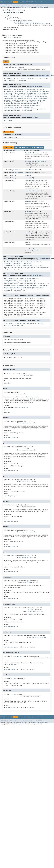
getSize (40, 289)
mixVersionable (44, 98)
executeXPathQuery (43, 267)
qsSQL (5, 80)
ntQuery (17, 104)
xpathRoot (22, 80)
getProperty (8, 289)
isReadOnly (7, 90)
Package (10, 2)
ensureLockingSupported (28, 284)
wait (14, 325)
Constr (18, 7)
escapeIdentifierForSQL (12, 265)
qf (43, 78)
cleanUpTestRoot (33, 278)
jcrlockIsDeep (44, 91)
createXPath (29, 178)
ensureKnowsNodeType (11, 284)
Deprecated (30, 2)
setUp (27, 242)
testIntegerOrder (31, 249)
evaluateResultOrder (29, 265)
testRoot (7, 111)
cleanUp (23, 278)
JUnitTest (34, 117)
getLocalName (8, 287)
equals (11, 323)
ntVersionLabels (23, 105)
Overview (3, 2)
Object (39, 320)
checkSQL (21, 67)
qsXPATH (12, 80)
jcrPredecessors (44, 93)
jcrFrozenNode (9, 91)
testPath (42, 109)
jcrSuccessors (33, 95)
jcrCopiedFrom (30, 90)
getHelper (34, 285)
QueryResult (42, 161)
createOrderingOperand (33, 170)
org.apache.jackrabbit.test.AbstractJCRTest (26, 22)
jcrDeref (17, 78)
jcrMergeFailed (20, 93)
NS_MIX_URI (7, 102)
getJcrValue (43, 285)
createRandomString (10, 280)
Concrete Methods (37, 147)
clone (5, 323)
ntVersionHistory (10, 105)
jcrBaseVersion (18, 90)
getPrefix (40, 287)
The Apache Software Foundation (23, 724)
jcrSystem (43, 95)
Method (24, 7)
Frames (22, 5)
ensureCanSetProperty (27, 280)
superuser (18, 107)
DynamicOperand (17, 170)
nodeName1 (7, 100)
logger (10, 120)
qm (46, 78)
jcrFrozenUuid (20, 91)
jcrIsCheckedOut (32, 91)
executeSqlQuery (16, 267)
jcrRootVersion (21, 95)
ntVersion (37, 104)
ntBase (41, 102)
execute (41, 265)
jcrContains (8, 78)
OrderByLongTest (10, 137)
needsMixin (17, 291)
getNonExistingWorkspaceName (25, 287)
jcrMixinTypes (31, 93)
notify (40, 323)
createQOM (28, 172)
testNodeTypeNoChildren (12, 109)
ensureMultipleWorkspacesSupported (16, 285)
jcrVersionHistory (17, 97)
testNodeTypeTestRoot (30, 109)
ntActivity (33, 102)
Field (14, 7)
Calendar (35, 191)
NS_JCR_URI (41, 100)
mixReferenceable (41, 97)
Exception (29, 375)
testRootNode (16, 111)
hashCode (33, 323)
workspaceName (27, 111)
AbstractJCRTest (37, 87)
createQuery (8, 264)
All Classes (39, 5)
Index (36, 2)
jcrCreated (40, 90)
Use (20, 2)
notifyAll (7, 325)
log (5, 120)
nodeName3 (24, 100)
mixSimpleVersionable (22, 98)
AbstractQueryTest (14, 37)
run (24, 291)
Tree (24, 2)
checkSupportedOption (11, 278)
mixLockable (29, 97)
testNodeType (28, 107)
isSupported (8, 291)
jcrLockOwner (8, 93)
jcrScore (38, 78)
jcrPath (24, 78)
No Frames (29, 5)
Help (40, 2)
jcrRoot (31, 78)
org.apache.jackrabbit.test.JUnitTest (21, 20)
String (35, 153)
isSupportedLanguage (11, 269)
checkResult (8, 262)
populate (28, 181)
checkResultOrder (31, 161)
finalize (18, 323)
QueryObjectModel (18, 172)
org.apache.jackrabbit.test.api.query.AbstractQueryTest (33, 24)
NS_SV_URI (25, 102)
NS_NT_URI (16, 102)
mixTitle (34, 98)
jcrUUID (6, 97)
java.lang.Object (7, 16)
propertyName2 (9, 107)
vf (17, 80)
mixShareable (8, 98)
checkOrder (28, 153)
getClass (26, 323)
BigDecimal (35, 181)
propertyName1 (35, 105)
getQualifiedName (30, 289)
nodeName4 (32, 100)
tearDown (23, 269)
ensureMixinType (44, 284)
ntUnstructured (27, 104)
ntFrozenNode (8, 104)
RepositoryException (29, 423)
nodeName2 (15, 100)
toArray (30, 269)
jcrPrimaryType (9, 95)
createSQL (28, 175)
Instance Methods (21, 147)
